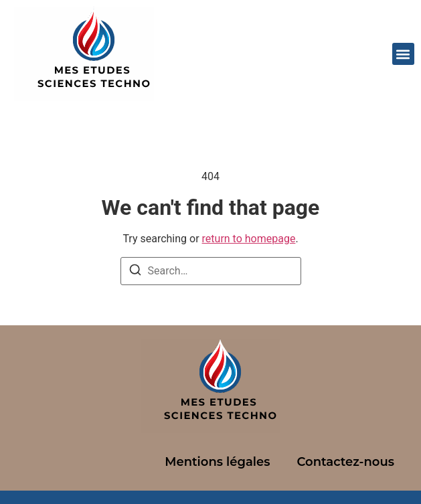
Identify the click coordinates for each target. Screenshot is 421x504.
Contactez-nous (345, 462)
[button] (403, 54)
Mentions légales (217, 462)
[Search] (135, 272)
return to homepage (249, 239)
